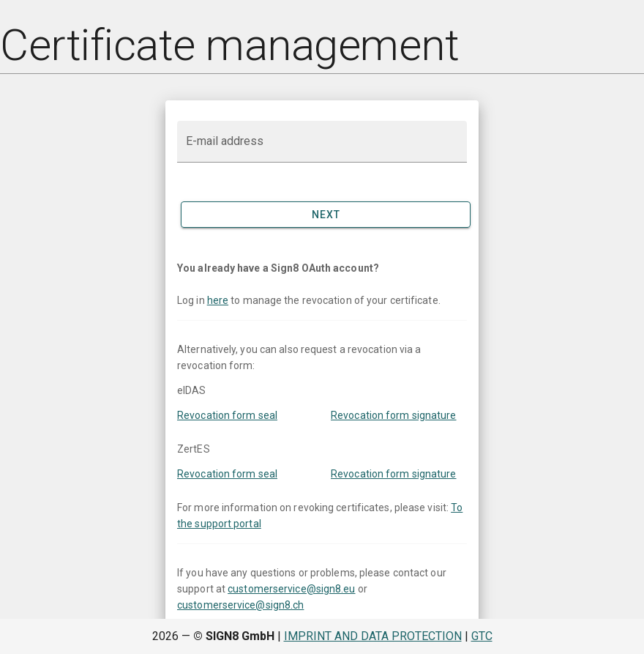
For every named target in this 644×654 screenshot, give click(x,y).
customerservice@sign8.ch (240, 605)
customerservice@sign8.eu (291, 589)
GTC (482, 636)
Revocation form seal (227, 415)
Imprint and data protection (373, 636)
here (218, 300)
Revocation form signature (394, 415)
